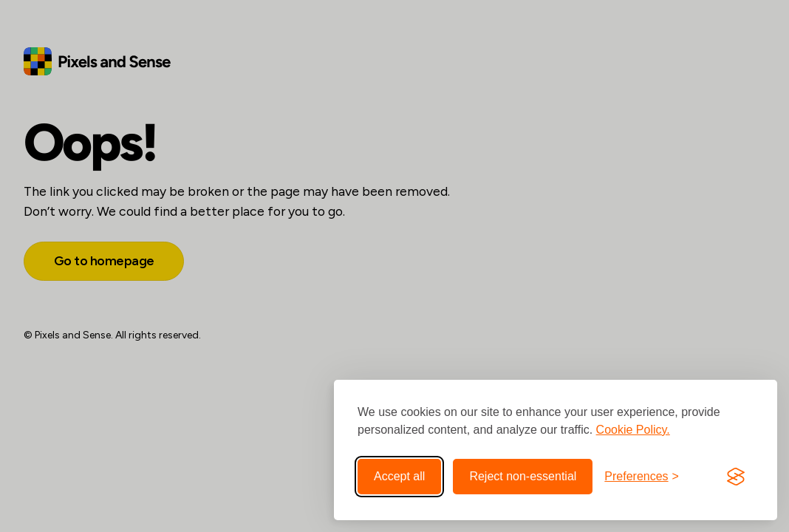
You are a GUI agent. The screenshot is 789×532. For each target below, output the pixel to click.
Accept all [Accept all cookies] (399, 476)
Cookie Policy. (633, 430)
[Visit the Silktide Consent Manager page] (736, 477)
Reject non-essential (523, 476)
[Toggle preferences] (642, 477)
